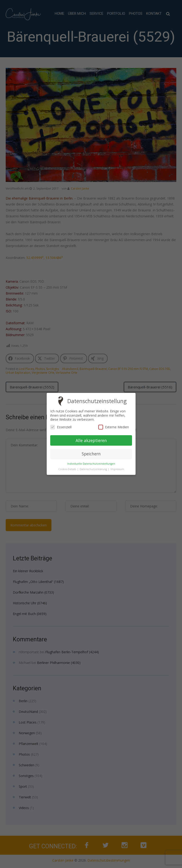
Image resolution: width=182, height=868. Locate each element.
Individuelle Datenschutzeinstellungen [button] (91, 464)
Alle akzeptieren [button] (91, 440)
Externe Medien (113, 427)
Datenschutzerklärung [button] (93, 469)
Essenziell (61, 427)
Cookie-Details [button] (67, 469)
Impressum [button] (117, 469)
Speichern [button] (91, 454)
